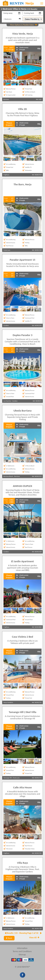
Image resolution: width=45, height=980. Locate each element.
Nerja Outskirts (8, 702)
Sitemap (22, 955)
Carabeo (6, 325)
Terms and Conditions (22, 951)
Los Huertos (7, 401)
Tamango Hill (8, 778)
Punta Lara (7, 250)
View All (34, 938)
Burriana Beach (8, 476)
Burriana (6, 99)
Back (9, 938)
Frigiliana (6, 175)
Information (22, 948)
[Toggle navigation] (42, 3)
